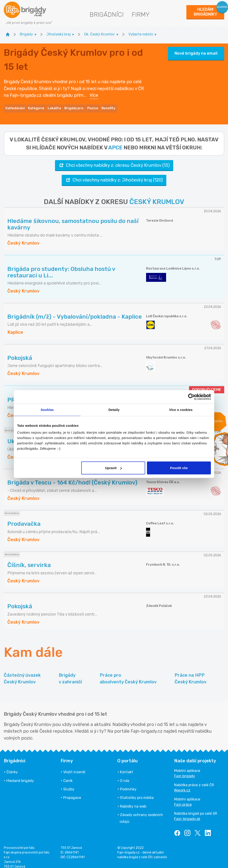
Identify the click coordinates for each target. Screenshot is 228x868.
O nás (125, 775)
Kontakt (127, 767)
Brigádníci (107, 15)
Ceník (68, 775)
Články (12, 767)
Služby (69, 784)
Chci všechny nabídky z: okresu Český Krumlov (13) (114, 160)
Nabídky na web (133, 801)
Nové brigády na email (196, 51)
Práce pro (128, 673)
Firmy (141, 15)
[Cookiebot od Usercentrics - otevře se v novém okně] (191, 397)
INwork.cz (182, 785)
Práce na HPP (190, 673)
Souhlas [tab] (47, 409)
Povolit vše (179, 468)
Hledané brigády (20, 775)
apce (115, 142)
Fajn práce (183, 799)
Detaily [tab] (114, 409)
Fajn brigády (185, 771)
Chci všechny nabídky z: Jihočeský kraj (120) (114, 174)
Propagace (72, 792)
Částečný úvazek (22, 673)
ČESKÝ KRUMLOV (157, 196)
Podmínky (128, 784)
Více (94, 93)
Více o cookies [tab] (181, 409)
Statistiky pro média (137, 792)
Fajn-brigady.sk (187, 813)
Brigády (70, 673)
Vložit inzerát (74, 767)
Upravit (114, 468)
